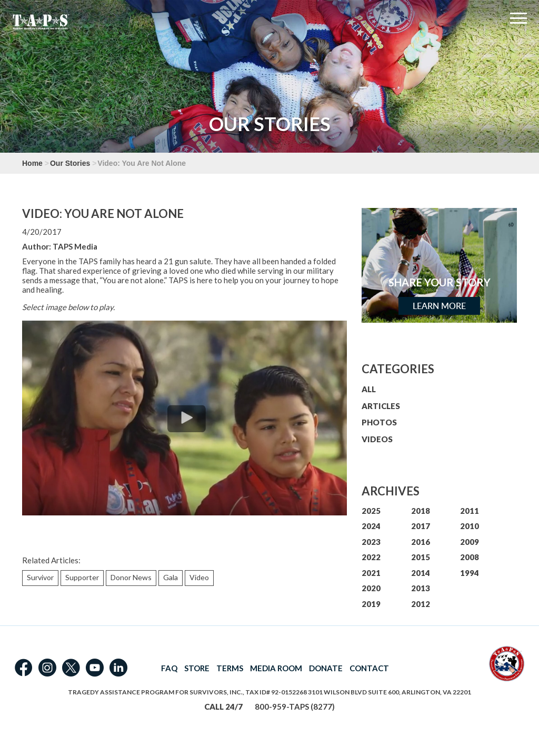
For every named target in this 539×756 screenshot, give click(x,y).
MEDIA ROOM (276, 668)
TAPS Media (75, 246)
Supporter (82, 577)
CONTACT (369, 668)
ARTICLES (381, 406)
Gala (171, 577)
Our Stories (70, 163)
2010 (470, 526)
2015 (421, 557)
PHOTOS (379, 422)
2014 (421, 573)
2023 (371, 542)
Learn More (439, 306)
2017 (421, 526)
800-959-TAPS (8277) (295, 707)
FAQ (169, 668)
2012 (421, 604)
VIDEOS (377, 439)
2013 (421, 588)
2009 (470, 542)
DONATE (326, 668)
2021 (371, 573)
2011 (470, 511)
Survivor (40, 577)
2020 (371, 588)
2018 (421, 511)
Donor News (131, 577)
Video (199, 577)
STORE (197, 668)
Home (32, 163)
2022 (371, 557)
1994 (470, 573)
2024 (371, 526)
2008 (470, 557)
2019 (371, 604)
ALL (369, 389)
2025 (371, 511)
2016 (421, 542)
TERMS (230, 668)
